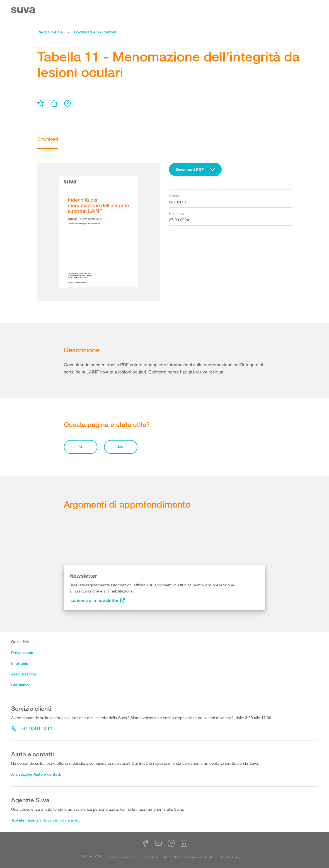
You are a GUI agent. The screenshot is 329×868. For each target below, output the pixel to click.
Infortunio (20, 663)
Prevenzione (22, 652)
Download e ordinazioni (95, 32)
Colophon (151, 857)
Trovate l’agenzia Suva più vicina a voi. (46, 820)
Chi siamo (20, 685)
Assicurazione (24, 674)
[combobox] (195, 169)
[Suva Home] (24, 10)
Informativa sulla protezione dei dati (189, 857)
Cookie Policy (231, 857)
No (121, 447)
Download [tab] (48, 139)
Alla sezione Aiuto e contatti (36, 774)
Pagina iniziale (50, 32)
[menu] (41, 103)
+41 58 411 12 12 (32, 728)
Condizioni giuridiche (122, 857)
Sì (80, 447)
